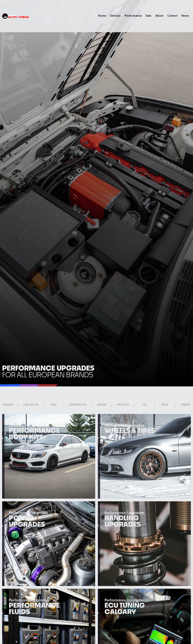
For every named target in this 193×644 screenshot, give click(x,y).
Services (115, 16)
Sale (149, 16)
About (159, 16)
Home (102, 16)
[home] (16, 16)
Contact (172, 16)
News (185, 16)
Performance (133, 16)
